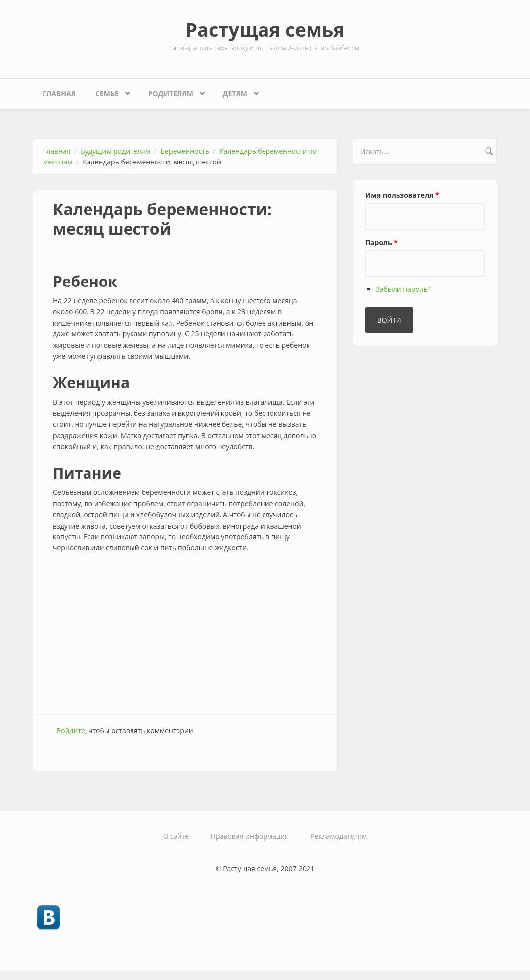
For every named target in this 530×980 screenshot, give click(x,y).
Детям (238, 91)
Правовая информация (250, 836)
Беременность (185, 151)
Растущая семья (265, 29)
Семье (109, 91)
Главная (59, 94)
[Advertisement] (185, 635)
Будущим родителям (115, 151)
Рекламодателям (339, 836)
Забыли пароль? (403, 289)
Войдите (71, 730)
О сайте (176, 836)
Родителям (173, 91)
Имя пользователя (402, 195)
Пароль (381, 242)
